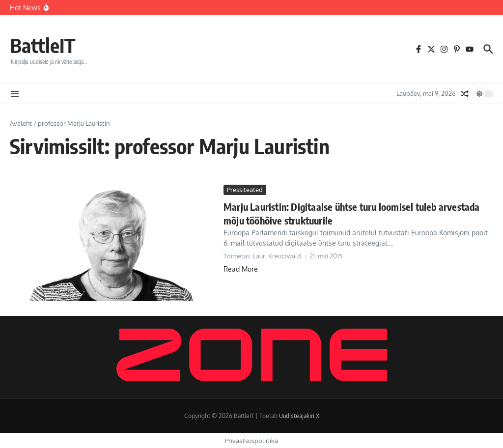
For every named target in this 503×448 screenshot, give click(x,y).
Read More (241, 269)
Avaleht (21, 123)
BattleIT (43, 45)
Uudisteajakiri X (299, 416)
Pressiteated (245, 190)
